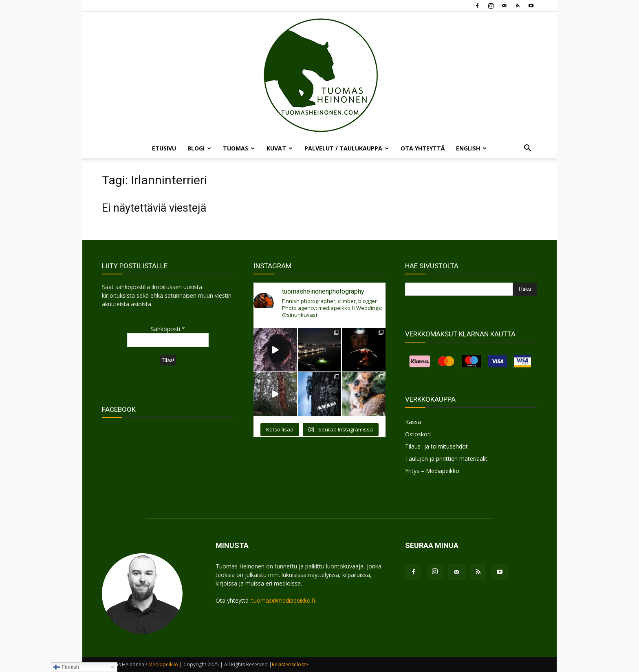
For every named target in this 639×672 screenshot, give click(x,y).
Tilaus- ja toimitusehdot (436, 446)
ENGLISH (471, 148)
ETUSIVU (164, 148)
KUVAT (280, 148)
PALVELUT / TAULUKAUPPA (347, 148)
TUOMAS (239, 148)
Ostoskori (418, 434)
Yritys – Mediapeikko (432, 471)
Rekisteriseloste (290, 664)
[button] (527, 149)
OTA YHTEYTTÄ (423, 148)
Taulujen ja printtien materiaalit (446, 459)
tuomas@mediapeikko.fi (283, 600)
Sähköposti (168, 329)
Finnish (66, 667)
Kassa (413, 422)
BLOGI (199, 148)
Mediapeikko (163, 664)
